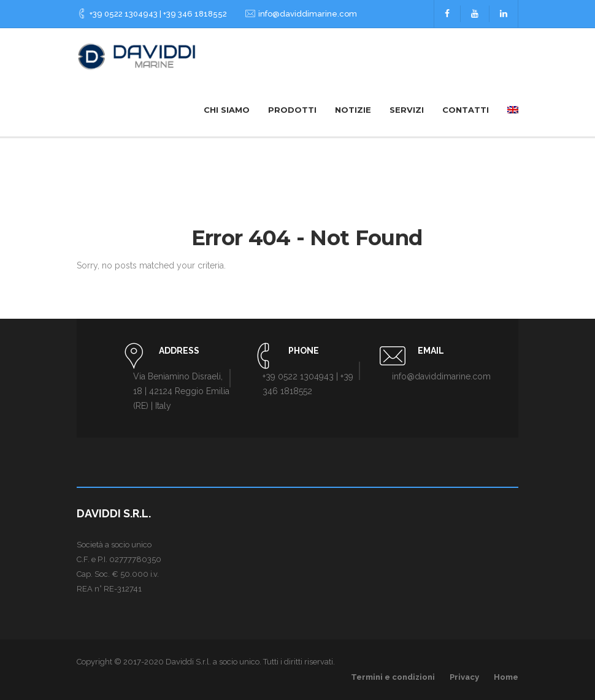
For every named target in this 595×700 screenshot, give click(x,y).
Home (506, 677)
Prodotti (292, 110)
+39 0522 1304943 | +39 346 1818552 (158, 14)
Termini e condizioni (393, 677)
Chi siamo (227, 110)
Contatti (466, 110)
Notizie (353, 110)
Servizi (407, 110)
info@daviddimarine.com (308, 14)
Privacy (464, 677)
